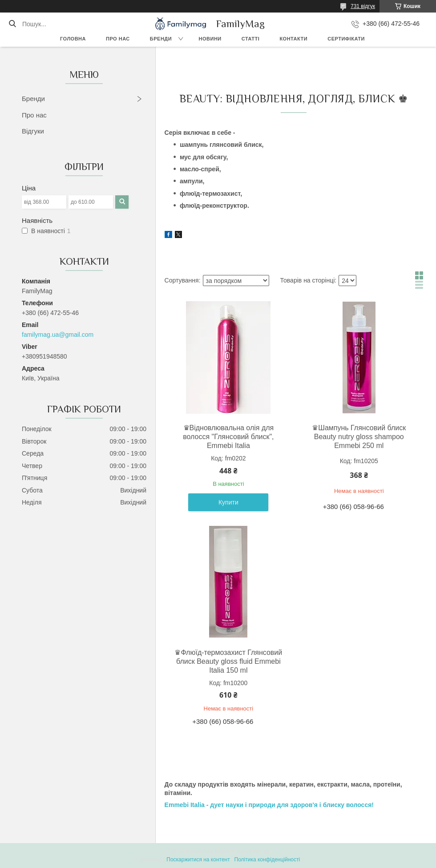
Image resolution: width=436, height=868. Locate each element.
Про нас (118, 39)
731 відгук (363, 6)
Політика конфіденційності (267, 860)
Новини (210, 39)
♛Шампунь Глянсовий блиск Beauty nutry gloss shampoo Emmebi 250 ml (359, 437)
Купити (228, 502)
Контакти (293, 39)
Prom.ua (260, 852)
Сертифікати (346, 39)
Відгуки (33, 131)
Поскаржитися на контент (198, 860)
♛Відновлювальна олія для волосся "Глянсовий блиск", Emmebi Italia (228, 437)
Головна (73, 39)
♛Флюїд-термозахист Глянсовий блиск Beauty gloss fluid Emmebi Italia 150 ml (228, 661)
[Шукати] (12, 24)
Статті (251, 39)
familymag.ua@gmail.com (58, 335)
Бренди (161, 39)
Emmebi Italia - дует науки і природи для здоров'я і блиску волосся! (269, 805)
